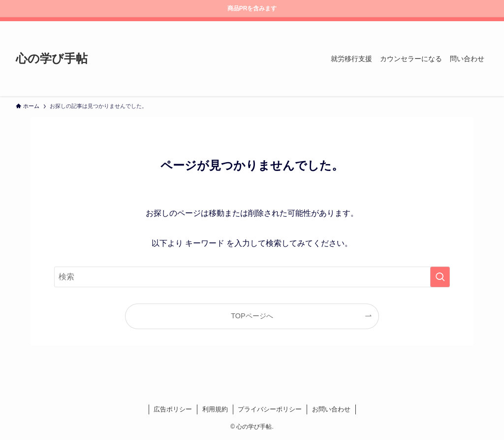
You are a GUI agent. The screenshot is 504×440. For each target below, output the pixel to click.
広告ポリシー (173, 409)
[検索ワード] (252, 277)
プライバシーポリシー (270, 409)
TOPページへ (252, 316)
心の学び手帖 (52, 59)
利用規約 (215, 409)
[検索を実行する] (440, 277)
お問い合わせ (331, 409)
